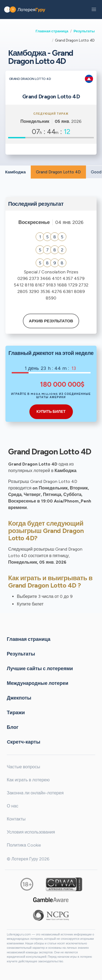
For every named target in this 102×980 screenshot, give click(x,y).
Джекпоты (19, 698)
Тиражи (16, 712)
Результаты (84, 31)
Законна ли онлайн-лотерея (35, 793)
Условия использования (31, 832)
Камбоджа (16, 172)
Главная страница (52, 31)
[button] (94, 10)
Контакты (16, 819)
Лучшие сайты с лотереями (40, 668)
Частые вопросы (23, 767)
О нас (13, 806)
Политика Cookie (24, 845)
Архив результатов (51, 321)
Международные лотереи (38, 683)
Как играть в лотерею (28, 780)
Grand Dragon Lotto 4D (58, 172)
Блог (13, 727)
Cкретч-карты (24, 742)
